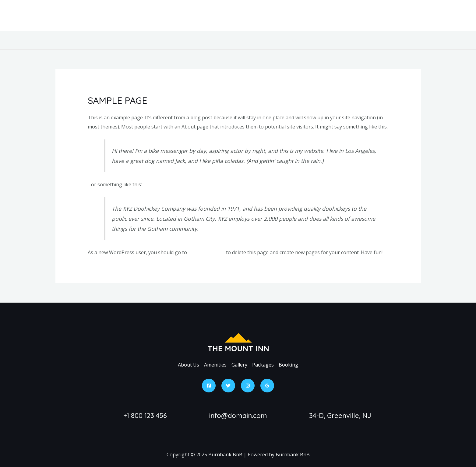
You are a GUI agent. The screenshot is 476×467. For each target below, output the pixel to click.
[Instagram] (248, 386)
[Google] (267, 386)
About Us (179, 40)
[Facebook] (209, 386)
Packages (268, 40)
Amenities (210, 40)
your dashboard (206, 252)
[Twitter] (228, 386)
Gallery (239, 40)
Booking (298, 40)
